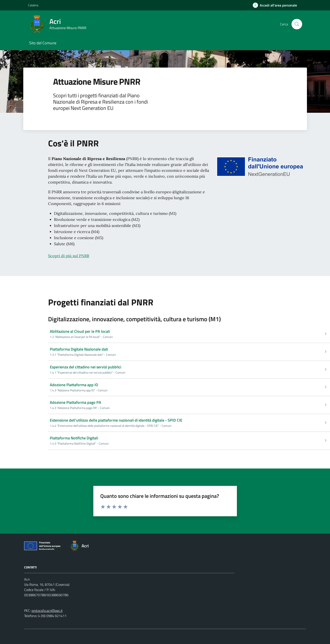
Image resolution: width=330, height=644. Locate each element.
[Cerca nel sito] (297, 24)
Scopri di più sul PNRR (69, 256)
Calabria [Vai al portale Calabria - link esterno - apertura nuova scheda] (33, 5)
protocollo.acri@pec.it (47, 611)
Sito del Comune (43, 43)
